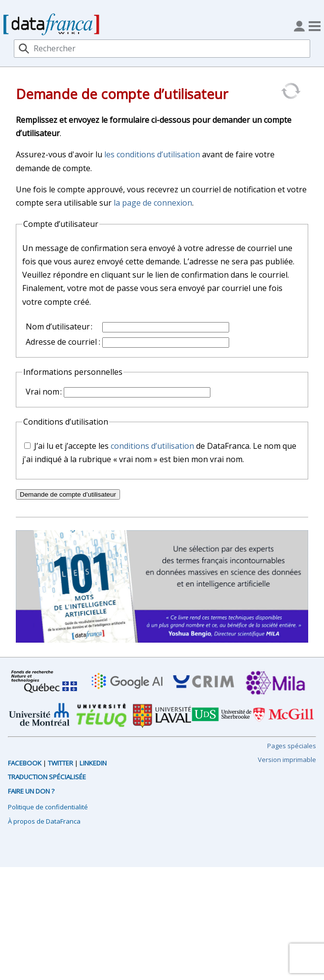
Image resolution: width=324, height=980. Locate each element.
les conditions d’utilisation (152, 154)
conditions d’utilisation (152, 446)
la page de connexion (153, 203)
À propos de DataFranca (44, 821)
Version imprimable (287, 760)
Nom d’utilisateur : (59, 327)
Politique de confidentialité (48, 807)
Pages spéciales (292, 746)
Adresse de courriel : (63, 342)
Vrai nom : (44, 392)
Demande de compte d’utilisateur (68, 494)
